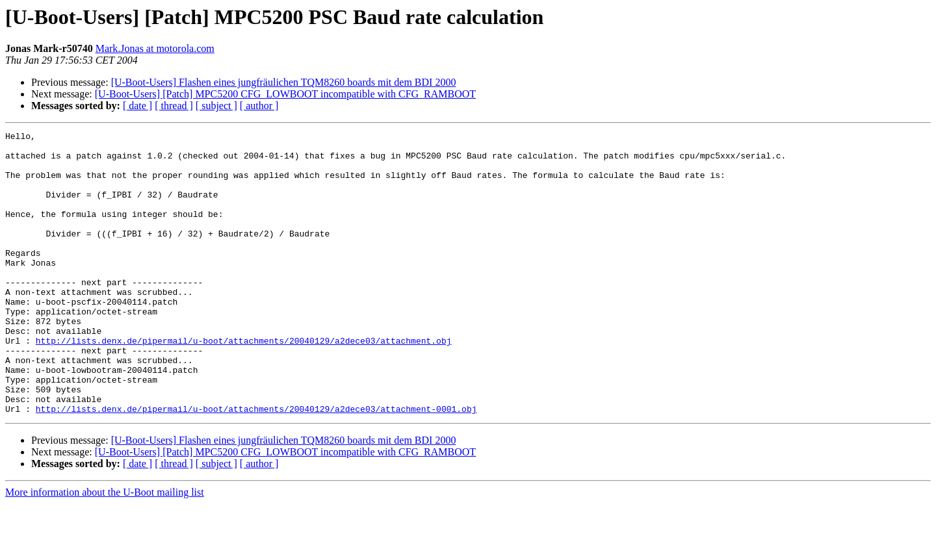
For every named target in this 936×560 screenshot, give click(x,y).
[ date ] (137, 106)
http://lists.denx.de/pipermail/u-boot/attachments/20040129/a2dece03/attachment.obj (244, 383)
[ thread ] (174, 106)
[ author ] (259, 106)
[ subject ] (216, 106)
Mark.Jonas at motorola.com (155, 48)
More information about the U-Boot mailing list (105, 549)
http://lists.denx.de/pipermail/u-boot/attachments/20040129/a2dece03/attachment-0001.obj (256, 465)
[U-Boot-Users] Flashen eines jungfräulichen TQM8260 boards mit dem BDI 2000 (284, 82)
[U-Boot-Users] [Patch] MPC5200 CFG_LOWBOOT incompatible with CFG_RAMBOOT (285, 94)
